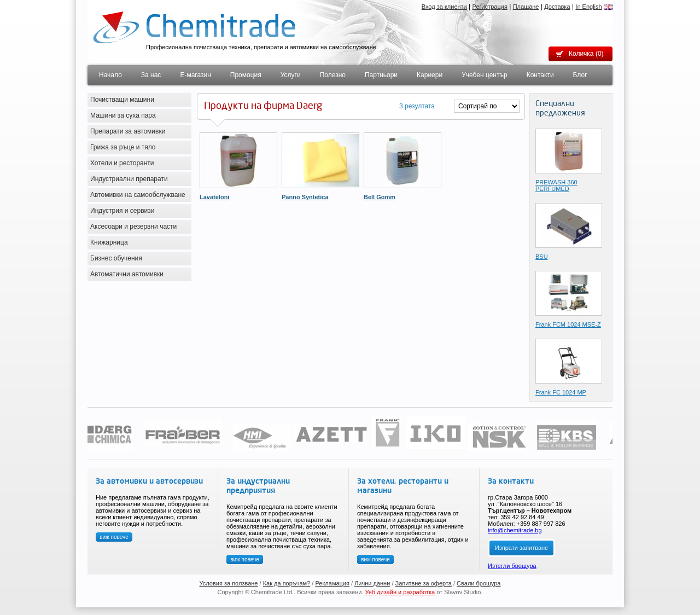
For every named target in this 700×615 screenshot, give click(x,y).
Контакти (540, 75)
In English (588, 7)
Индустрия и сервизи (122, 211)
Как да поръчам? (287, 583)
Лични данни (372, 583)
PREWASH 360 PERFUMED (556, 185)
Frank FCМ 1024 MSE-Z (568, 324)
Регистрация (490, 7)
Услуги (291, 75)
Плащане (526, 7)
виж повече (114, 537)
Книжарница (109, 242)
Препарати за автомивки (128, 131)
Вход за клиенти (444, 7)
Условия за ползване (229, 583)
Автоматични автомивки (127, 274)
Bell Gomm (380, 197)
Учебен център (485, 75)
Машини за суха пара (123, 115)
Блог (580, 75)
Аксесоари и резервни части (133, 227)
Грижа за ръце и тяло (123, 147)
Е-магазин (195, 75)
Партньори (381, 75)
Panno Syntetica (305, 197)
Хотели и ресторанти (122, 163)
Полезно (333, 75)
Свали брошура (479, 583)
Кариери (430, 75)
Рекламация (332, 583)
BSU (542, 257)
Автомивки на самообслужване (138, 195)
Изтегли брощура (512, 566)
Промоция (246, 75)
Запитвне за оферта (424, 583)
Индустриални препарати (129, 179)
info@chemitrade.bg (515, 530)
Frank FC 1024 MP (561, 392)
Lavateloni (214, 197)
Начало (110, 75)
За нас (151, 75)
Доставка (557, 7)
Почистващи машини (122, 100)
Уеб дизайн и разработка (400, 592)
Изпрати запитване (521, 548)
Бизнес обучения (116, 258)
